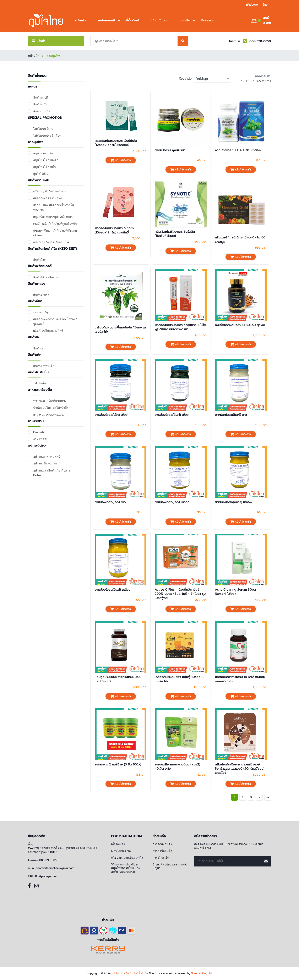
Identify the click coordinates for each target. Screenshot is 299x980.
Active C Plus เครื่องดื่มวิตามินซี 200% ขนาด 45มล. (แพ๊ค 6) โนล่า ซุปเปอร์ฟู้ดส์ (180, 594)
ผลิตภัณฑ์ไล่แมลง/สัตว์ (48, 331)
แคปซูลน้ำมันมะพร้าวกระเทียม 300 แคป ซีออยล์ (118, 679)
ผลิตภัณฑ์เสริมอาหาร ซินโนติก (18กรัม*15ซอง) (175, 234)
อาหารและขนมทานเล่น (48, 415)
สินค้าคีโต (40, 260)
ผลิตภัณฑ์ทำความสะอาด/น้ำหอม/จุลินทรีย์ (55, 322)
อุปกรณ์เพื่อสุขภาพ (45, 463)
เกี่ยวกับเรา (159, 20)
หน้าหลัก (80, 20)
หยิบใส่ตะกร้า (121, 160)
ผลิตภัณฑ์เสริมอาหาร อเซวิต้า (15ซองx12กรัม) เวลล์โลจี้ (114, 230)
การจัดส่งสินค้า (162, 844)
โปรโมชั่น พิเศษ (43, 129)
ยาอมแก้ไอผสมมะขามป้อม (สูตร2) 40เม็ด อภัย (177, 767)
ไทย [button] (267, 5)
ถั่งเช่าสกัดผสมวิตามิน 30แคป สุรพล (240, 325)
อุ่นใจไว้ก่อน (41, 174)
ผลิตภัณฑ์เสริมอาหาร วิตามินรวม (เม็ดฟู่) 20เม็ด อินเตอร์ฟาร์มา (180, 327)
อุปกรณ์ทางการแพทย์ (47, 457)
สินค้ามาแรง (37, 284)
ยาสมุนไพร (36, 142)
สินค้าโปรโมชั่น (38, 372)
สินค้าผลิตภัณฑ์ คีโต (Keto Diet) (53, 249)
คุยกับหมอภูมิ (106, 20)
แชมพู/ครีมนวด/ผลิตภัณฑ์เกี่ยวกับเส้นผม (55, 233)
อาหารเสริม (36, 421)
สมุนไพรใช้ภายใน (45, 167)
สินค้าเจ (33, 337)
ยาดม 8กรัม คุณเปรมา (170, 150)
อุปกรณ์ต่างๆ (38, 446)
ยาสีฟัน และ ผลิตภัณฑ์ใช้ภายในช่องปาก (54, 207)
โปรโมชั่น (40, 383)
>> (268, 797)
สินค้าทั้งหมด (37, 76)
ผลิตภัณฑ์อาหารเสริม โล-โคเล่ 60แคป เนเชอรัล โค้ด (240, 679)
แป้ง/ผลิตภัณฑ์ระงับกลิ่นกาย (51, 242)
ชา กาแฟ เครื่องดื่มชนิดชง (50, 401)
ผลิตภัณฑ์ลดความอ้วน (48, 198)
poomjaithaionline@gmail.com (55, 868)
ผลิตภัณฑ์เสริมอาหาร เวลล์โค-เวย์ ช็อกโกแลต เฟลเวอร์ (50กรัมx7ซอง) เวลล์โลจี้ (240, 769)
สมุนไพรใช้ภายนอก (46, 160)
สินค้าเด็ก (35, 355)
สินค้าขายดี (41, 98)
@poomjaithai (48, 876)
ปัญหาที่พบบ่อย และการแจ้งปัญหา (170, 866)
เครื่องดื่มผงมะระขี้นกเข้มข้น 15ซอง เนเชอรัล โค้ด (120, 330)
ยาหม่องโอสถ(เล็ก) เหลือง (172, 502)
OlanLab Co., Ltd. (202, 973)
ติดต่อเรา (207, 20)
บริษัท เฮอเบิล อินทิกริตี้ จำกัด (130, 973)
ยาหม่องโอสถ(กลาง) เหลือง (233, 502)
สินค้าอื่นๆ (35, 301)
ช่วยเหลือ (184, 20)
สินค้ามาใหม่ (41, 104)
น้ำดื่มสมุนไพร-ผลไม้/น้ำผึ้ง (51, 408)
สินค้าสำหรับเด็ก (44, 366)
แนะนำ (32, 87)
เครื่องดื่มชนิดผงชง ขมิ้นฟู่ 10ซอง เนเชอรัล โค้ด (180, 679)
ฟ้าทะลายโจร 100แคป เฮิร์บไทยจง (238, 150)
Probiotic (39, 432)
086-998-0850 (49, 860)
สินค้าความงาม (39, 180)
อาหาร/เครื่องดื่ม (40, 390)
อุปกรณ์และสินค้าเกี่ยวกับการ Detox (52, 473)
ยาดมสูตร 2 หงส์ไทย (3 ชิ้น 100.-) (118, 764)
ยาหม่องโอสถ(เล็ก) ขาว (110, 502)
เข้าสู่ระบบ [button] (252, 5)
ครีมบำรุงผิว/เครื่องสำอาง (50, 191)
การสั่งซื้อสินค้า (162, 851)
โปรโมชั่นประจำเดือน (47, 136)
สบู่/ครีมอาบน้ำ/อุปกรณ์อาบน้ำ (53, 217)
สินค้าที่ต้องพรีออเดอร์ (47, 277)
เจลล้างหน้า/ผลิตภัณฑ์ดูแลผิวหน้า (55, 224)
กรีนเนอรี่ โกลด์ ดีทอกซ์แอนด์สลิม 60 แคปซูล (240, 240)
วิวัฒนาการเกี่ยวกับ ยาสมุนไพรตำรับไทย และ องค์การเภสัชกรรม (126, 868)
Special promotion (45, 118)
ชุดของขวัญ (41, 312)
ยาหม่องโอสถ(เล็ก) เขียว (111, 415)
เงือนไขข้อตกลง (121, 851)
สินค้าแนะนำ (42, 111)
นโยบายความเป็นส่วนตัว (127, 858)
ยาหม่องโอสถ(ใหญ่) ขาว (231, 415)
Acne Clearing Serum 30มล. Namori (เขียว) (236, 592)
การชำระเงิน (161, 858)
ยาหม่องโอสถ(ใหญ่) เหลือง (113, 590)
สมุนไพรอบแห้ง (43, 153)
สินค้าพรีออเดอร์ (40, 266)
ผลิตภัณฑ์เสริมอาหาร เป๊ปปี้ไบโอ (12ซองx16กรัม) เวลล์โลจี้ (116, 143)
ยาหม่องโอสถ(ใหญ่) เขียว (172, 415)
